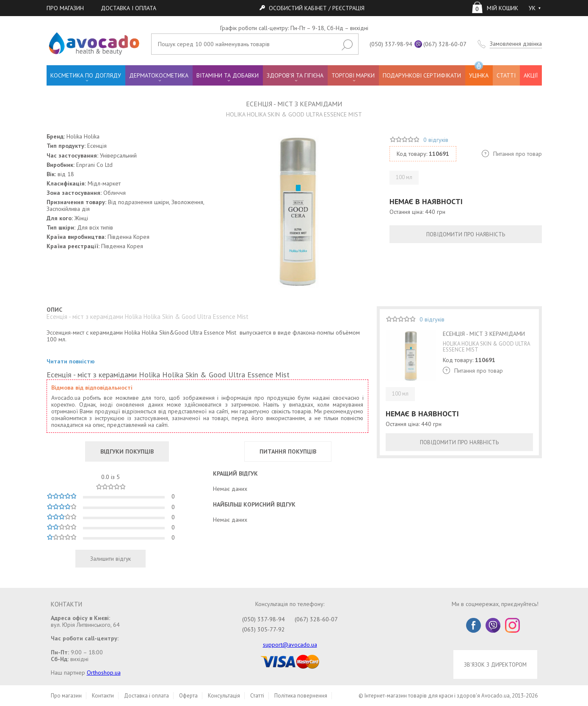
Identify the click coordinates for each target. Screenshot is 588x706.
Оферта (188, 696)
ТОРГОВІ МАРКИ (353, 75)
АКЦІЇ (531, 75)
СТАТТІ (506, 75)
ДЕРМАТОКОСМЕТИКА (159, 75)
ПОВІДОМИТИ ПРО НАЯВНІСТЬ (466, 234)
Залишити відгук (110, 559)
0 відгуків (436, 140)
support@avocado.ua (290, 645)
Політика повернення (301, 696)
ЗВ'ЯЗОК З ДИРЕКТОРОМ (495, 664)
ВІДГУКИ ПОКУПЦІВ (127, 451)
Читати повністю (71, 361)
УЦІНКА (479, 72)
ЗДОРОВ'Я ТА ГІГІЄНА (295, 75)
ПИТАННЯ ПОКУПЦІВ (288, 451)
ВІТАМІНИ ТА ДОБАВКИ (228, 75)
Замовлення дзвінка (516, 44)
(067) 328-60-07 (445, 44)
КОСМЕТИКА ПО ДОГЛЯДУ (86, 75)
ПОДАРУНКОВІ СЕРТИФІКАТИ (422, 75)
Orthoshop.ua (104, 673)
